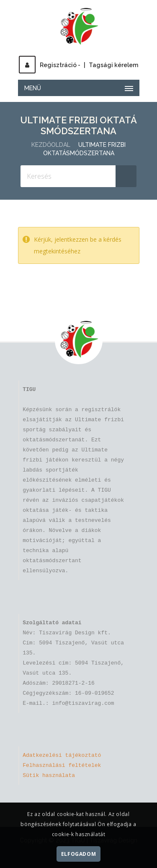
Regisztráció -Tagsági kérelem (78, 65)
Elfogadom (78, 854)
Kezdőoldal (51, 145)
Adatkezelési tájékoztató (62, 756)
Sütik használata (49, 776)
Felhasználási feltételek (62, 766)
